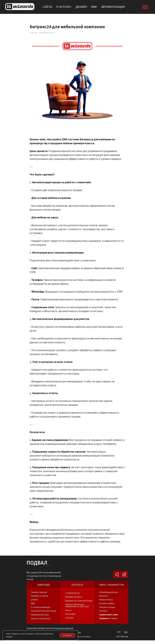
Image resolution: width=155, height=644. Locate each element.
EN (126, 636)
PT (119, 636)
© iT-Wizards (122, 640)
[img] (20, 7)
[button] (107, 607)
